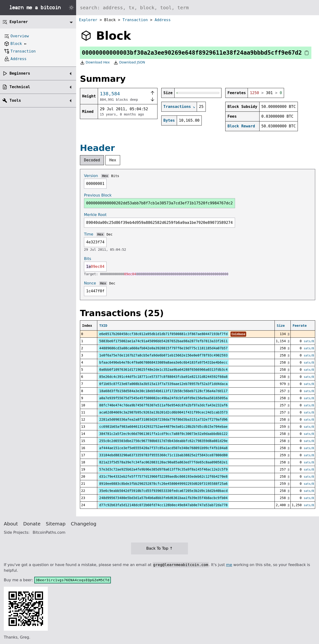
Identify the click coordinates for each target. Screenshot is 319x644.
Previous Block (98, 195)
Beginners (20, 73)
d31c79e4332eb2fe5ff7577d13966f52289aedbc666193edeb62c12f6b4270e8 (163, 476)
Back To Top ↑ (159, 548)
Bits (115, 176)
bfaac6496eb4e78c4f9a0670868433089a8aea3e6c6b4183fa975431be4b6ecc (163, 362)
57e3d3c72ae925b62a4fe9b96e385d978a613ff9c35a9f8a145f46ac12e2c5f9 (163, 469)
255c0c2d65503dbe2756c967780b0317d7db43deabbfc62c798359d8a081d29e (163, 441)
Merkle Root (95, 215)
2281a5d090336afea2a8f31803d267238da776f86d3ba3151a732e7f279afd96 (163, 419)
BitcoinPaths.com (49, 532)
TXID (103, 326)
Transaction (135, 20)
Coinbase (238, 334)
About (11, 524)
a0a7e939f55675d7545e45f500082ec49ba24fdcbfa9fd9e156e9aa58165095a (163, 398)
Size (281, 326)
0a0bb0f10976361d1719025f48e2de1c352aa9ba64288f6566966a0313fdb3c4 (163, 370)
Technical (20, 87)
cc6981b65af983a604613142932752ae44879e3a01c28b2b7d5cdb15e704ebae (163, 427)
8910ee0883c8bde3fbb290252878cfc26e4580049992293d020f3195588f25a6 (163, 484)
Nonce (90, 283)
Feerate (300, 326)
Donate (32, 524)
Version (91, 176)
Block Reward (241, 126)
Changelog (84, 524)
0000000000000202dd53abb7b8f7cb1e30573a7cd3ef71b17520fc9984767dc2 (159, 203)
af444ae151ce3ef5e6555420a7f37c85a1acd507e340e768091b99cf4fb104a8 (163, 448)
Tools (15, 100)
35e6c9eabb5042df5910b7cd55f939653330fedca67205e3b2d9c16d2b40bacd (163, 491)
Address (163, 20)
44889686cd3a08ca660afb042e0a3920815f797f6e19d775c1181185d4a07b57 (163, 348)
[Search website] (198, 8)
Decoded (92, 160)
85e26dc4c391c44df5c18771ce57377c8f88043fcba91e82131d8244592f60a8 (163, 377)
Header (97, 148)
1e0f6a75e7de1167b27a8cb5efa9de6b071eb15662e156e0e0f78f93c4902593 (163, 355)
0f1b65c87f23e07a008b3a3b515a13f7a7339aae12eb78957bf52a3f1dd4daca (163, 384)
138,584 (110, 94)
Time (89, 234)
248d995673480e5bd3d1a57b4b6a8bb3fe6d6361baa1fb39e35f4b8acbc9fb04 (163, 498)
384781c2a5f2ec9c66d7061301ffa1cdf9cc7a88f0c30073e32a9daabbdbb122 (163, 434)
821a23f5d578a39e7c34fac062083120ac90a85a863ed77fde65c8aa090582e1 (163, 462)
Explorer (88, 20)
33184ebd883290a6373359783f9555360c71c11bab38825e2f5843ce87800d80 (163, 455)
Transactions (177, 107)
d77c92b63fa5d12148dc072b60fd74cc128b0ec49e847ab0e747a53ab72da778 (163, 505)
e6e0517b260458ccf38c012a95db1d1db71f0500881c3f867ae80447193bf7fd (163, 334)
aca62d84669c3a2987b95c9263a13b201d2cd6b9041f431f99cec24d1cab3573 (163, 412)
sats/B (309, 341)
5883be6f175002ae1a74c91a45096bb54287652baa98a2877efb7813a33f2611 (163, 341)
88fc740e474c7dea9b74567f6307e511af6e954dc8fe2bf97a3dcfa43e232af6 (163, 405)
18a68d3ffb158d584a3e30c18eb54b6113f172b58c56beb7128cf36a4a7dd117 (163, 391)
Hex (113, 160)
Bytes (169, 120)
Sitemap (56, 524)
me (229, 565)
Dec (110, 234)
